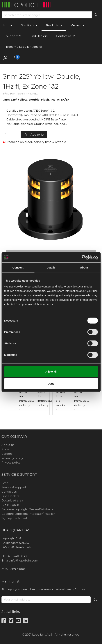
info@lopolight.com (24, 560)
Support (12, 36)
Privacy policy (11, 463)
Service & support (14, 487)
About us (8, 445)
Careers (7, 454)
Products (52, 25)
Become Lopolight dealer (24, 47)
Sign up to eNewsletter (18, 518)
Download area (12, 500)
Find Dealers (39, 36)
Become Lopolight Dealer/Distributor (28, 509)
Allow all (51, 371)
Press (5, 449)
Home (8, 25)
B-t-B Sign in (10, 505)
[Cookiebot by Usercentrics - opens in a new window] (82, 257)
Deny (51, 384)
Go (96, 600)
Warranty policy (12, 458)
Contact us (64, 36)
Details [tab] (51, 267)
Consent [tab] (18, 267)
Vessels (76, 25)
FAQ (5, 483)
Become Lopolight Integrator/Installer (28, 514)
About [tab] (84, 267)
